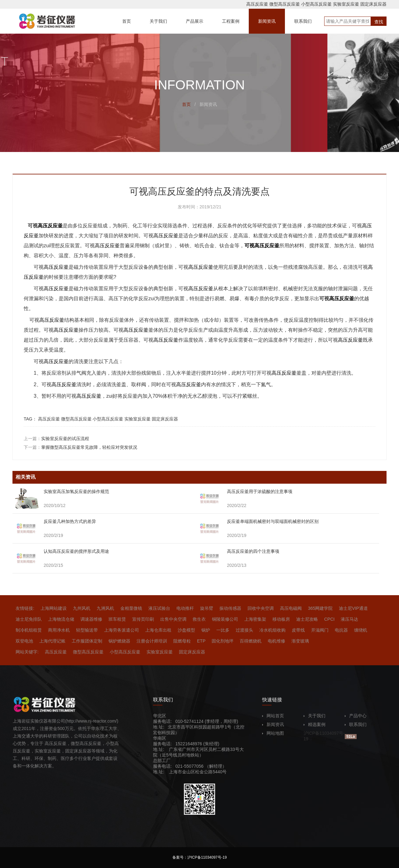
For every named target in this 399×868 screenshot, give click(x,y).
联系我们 (356, 724)
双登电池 (24, 641)
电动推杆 (185, 608)
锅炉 (206, 630)
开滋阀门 (320, 630)
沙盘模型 (186, 630)
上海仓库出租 (158, 630)
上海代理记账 (52, 641)
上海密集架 (255, 619)
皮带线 (298, 630)
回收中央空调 (261, 608)
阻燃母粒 (182, 641)
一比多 (223, 630)
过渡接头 (244, 630)
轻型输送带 (87, 630)
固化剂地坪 (223, 641)
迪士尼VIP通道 (353, 608)
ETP (201, 641)
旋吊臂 (207, 608)
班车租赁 (117, 619)
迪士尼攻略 (307, 619)
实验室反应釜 (346, 4)
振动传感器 (230, 608)
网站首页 (273, 716)
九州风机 (82, 608)
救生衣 (199, 619)
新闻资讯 (273, 724)
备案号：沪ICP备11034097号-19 (200, 857)
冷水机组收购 (272, 630)
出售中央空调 (173, 619)
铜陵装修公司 (225, 619)
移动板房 (281, 619)
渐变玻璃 (300, 641)
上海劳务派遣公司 (122, 630)
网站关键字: (27, 652)
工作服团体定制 (87, 641)
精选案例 (315, 724)
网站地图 (273, 733)
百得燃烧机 (251, 641)
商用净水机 (59, 630)
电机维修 (276, 641)
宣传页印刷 (143, 619)
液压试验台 (159, 608)
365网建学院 (320, 608)
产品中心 (356, 716)
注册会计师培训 (152, 641)
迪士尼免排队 (29, 619)
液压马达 (349, 619)
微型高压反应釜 (285, 4)
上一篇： (56, 439)
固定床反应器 (373, 4)
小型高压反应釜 (316, 4)
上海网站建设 (54, 608)
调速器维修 (91, 619)
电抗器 (341, 630)
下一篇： (80, 447)
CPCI (329, 619)
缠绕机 (361, 630)
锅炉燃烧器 (119, 641)
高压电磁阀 (291, 608)
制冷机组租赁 (29, 630)
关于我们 (315, 716)
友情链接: (25, 608)
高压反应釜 (257, 4)
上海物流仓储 (61, 619)
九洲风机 (105, 608)
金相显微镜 (131, 608)
